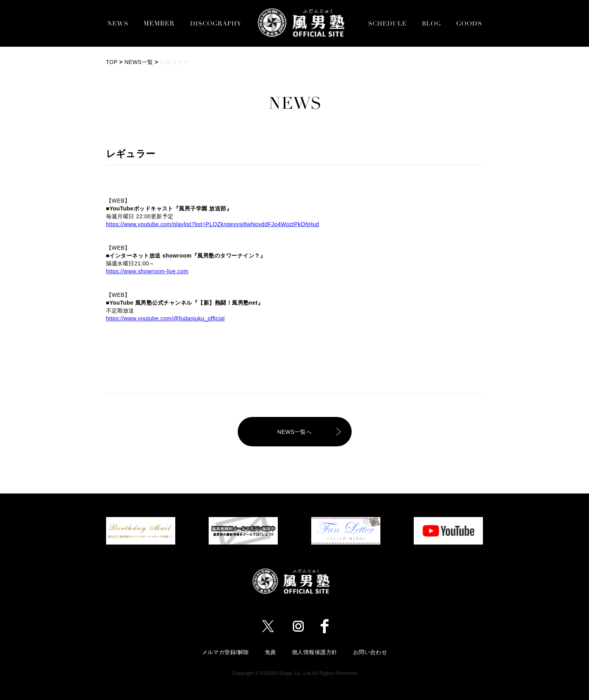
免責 (271, 652)
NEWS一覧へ (294, 432)
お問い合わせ (370, 652)
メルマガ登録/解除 (226, 652)
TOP (112, 62)
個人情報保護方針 (315, 652)
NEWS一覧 (139, 62)
